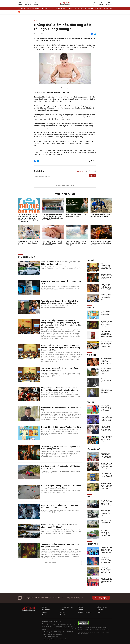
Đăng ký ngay (101, 598)
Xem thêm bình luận (66, 185)
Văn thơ (47, 9)
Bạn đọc (105, 9)
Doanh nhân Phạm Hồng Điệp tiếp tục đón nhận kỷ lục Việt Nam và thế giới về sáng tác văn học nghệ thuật (106, 346)
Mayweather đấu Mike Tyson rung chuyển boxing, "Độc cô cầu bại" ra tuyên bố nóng (59, 389)
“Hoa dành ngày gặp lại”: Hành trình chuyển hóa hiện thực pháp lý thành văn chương (106, 456)
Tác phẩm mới (94, 449)
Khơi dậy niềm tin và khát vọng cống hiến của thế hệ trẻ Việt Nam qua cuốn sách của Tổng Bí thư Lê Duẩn (106, 477)
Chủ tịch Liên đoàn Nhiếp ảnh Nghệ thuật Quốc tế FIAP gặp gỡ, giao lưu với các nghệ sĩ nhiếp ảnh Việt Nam (106, 552)
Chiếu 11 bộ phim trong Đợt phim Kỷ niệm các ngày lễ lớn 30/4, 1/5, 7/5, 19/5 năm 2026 (106, 287)
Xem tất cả (80, 171)
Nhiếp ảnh (92, 544)
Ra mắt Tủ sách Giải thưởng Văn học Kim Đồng (61, 427)
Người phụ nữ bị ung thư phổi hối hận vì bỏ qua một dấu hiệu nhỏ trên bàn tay (53, 243)
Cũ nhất (94, 171)
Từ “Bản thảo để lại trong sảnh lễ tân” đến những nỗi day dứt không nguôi (106, 466)
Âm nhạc (83, 9)
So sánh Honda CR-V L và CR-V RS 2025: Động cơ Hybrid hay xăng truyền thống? (106, 503)
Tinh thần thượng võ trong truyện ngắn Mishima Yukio (106, 371)
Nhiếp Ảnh (62, 9)
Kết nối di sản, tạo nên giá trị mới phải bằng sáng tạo (106, 297)
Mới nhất (88, 171)
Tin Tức (24, 9)
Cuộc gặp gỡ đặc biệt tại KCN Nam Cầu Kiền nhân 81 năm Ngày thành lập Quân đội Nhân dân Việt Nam (53, 217)
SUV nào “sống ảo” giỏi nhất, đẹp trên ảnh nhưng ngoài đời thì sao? (59, 526)
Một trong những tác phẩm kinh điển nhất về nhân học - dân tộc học (106, 486)
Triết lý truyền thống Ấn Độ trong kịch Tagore (106, 391)
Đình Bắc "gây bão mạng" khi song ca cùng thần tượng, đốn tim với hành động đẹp (106, 419)
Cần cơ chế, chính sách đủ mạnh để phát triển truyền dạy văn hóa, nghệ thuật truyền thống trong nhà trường (61, 348)
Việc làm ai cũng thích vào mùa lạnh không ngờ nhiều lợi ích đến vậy (77, 243)
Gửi (93, 176)
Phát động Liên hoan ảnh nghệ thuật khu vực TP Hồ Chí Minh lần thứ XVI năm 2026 (106, 561)
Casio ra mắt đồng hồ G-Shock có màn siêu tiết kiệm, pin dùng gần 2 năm (60, 506)
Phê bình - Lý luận (102, 607)
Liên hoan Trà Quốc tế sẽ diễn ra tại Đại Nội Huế (76, 215)
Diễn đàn (63, 615)
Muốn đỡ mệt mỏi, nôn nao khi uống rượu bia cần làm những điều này (101, 243)
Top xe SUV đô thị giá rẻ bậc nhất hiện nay (106, 522)
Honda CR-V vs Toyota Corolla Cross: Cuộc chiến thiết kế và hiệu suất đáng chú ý (106, 534)
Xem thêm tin (51, 563)
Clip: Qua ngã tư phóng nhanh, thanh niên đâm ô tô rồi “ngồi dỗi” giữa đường (61, 487)
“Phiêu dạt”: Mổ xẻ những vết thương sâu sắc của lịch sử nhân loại (106, 324)
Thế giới (54, 9)
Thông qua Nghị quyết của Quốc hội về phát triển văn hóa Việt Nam (60, 369)
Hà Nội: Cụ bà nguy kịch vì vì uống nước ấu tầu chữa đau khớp (28, 243)
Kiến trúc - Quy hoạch (35, 9)
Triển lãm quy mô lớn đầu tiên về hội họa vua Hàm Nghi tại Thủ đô (106, 276)
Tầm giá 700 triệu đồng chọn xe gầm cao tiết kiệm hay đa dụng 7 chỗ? (60, 263)
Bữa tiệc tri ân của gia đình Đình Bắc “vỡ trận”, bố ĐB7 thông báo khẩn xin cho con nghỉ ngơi (106, 440)
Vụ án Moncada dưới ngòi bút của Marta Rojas (106, 380)
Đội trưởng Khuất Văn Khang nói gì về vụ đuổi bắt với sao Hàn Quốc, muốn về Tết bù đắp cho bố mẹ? (106, 410)
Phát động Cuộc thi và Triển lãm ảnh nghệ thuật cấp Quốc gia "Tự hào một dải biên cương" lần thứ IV (106, 572)
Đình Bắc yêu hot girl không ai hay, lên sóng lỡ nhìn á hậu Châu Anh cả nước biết (106, 429)
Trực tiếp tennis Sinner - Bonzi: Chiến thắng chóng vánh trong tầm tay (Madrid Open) (60, 302)
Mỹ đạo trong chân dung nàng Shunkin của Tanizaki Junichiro (106, 361)
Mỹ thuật (70, 9)
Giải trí (91, 402)
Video (90, 497)
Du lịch (76, 9)
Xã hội (36, 20)
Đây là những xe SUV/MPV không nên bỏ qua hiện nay (106, 513)
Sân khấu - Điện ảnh (94, 9)
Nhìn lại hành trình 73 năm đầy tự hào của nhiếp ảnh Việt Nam (106, 580)
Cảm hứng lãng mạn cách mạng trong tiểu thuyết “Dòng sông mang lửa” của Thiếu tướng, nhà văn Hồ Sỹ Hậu (106, 336)
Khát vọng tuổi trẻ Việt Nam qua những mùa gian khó (100, 215)
